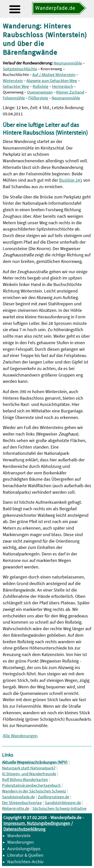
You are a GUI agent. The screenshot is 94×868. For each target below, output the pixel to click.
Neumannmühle (68, 63)
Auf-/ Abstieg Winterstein (54, 75)
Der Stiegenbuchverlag (22, 803)
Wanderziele (19, 836)
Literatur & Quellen (25, 855)
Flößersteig (38, 98)
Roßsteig (40, 86)
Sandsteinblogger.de (63, 803)
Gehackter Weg (16, 86)
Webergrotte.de (16, 808)
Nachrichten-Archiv (25, 862)
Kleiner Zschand (70, 92)
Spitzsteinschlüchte (20, 69)
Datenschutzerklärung (24, 829)
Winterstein (13, 81)
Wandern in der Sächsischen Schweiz (34, 791)
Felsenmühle (14, 98)
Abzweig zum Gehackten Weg (52, 81)
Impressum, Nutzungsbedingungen (37, 823)
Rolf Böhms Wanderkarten (25, 780)
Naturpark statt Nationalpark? (29, 768)
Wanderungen (21, 842)
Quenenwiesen (40, 92)
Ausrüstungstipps (24, 849)
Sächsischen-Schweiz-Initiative (59, 808)
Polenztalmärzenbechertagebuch (31, 785)
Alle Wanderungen (20, 736)
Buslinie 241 (71, 180)
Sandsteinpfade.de (18, 797)
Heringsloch (62, 86)
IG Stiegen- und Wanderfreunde (29, 774)
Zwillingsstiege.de (54, 797)
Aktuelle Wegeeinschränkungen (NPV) (35, 762)
